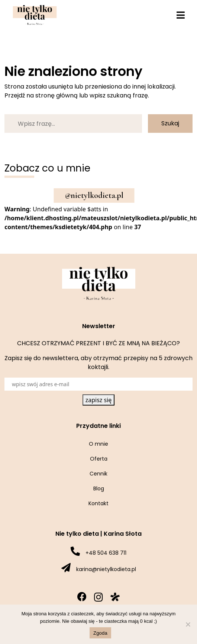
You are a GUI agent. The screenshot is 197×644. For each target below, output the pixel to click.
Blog (99, 488)
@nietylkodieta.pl (94, 195)
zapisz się (99, 400)
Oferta (99, 459)
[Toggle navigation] (181, 15)
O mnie (98, 444)
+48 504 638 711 (106, 553)
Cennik (98, 474)
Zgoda (100, 633)
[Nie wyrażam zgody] (188, 624)
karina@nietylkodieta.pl (106, 569)
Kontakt (98, 503)
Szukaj (170, 123)
